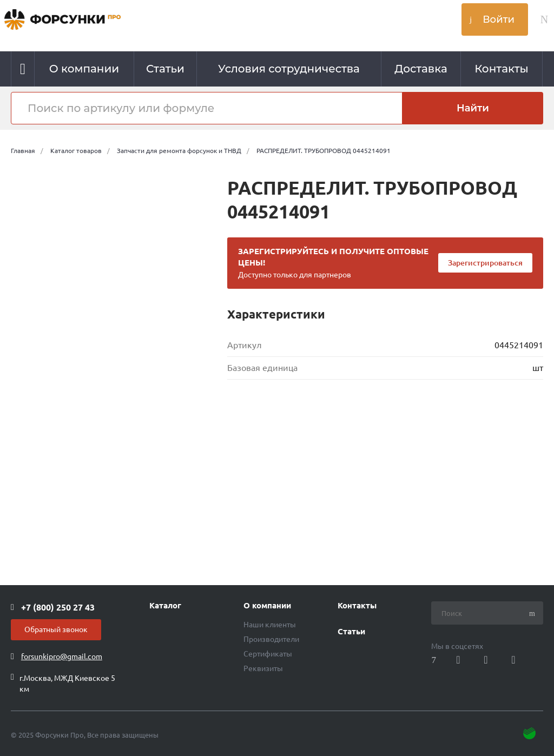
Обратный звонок (56, 629)
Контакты (357, 606)
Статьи (351, 632)
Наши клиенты (270, 625)
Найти (473, 108)
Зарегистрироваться (485, 263)
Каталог (165, 606)
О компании (267, 606)
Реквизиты (263, 668)
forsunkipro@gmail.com (62, 656)
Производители (271, 639)
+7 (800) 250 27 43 (58, 607)
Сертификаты (268, 654)
